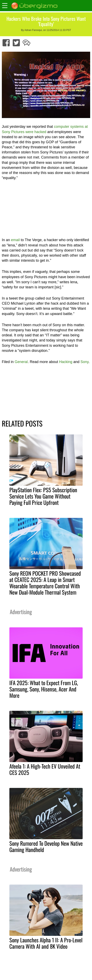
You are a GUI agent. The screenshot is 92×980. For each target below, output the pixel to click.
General (21, 362)
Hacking (66, 362)
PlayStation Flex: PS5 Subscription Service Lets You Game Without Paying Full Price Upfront (43, 496)
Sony (84, 362)
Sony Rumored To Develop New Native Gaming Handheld (46, 846)
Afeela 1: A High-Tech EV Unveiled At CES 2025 (45, 769)
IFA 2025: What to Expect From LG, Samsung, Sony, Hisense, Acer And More (44, 689)
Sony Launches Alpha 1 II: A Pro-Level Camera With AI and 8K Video (46, 943)
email (15, 240)
